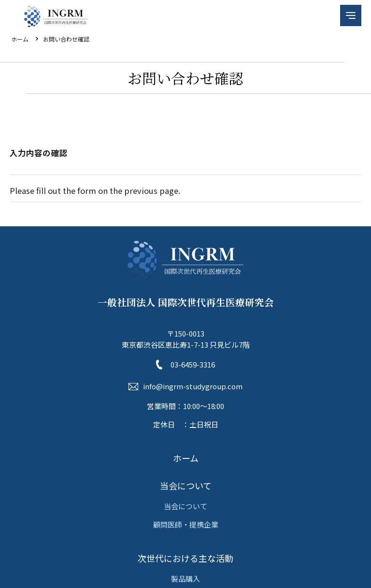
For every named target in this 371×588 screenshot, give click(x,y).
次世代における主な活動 (185, 558)
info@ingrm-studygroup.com (193, 386)
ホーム (20, 39)
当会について (186, 485)
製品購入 (185, 579)
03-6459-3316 (193, 364)
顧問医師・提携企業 (186, 524)
